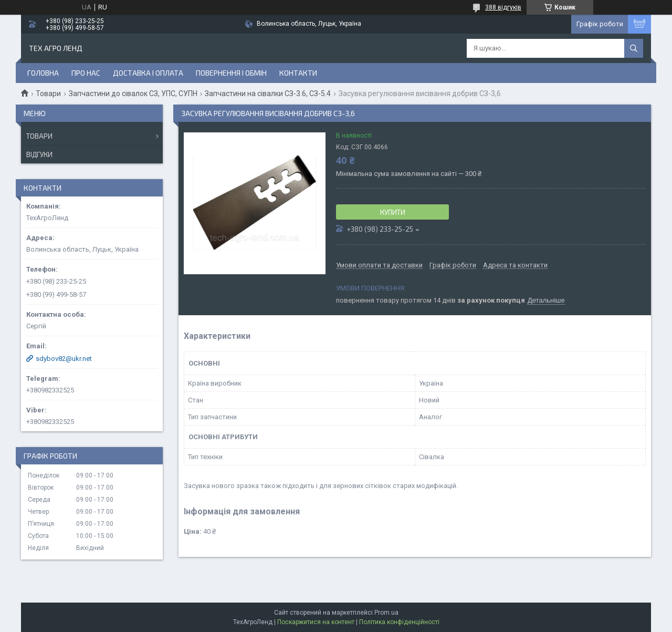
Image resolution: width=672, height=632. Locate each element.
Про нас (86, 73)
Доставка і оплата (148, 73)
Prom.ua (386, 613)
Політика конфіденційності (399, 622)
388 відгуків (503, 7)
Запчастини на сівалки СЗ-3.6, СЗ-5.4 (268, 94)
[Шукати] (634, 48)
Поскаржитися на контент (316, 622)
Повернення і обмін (231, 73)
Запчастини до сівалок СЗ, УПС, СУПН (133, 94)
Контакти (298, 73)
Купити (393, 212)
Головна (43, 73)
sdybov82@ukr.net (64, 359)
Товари (48, 94)
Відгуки (39, 154)
